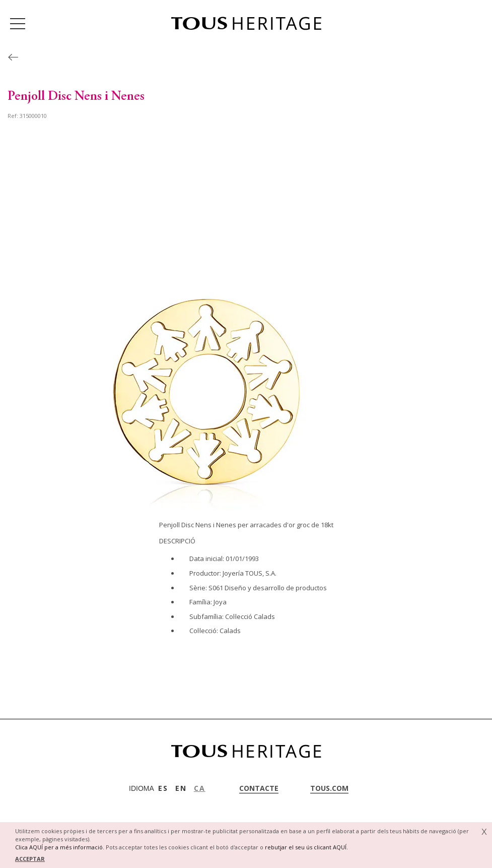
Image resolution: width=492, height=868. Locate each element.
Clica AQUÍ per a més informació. (60, 847)
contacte (259, 788)
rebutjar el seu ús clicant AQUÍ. (306, 847)
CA (200, 788)
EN (181, 788)
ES (163, 788)
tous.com (329, 788)
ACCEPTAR (30, 859)
